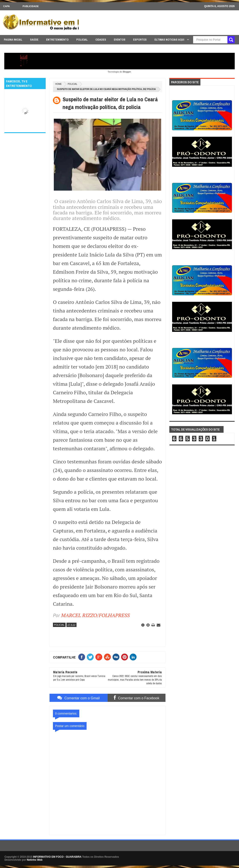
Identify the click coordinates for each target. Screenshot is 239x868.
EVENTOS (120, 40)
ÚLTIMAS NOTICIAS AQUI (170, 40)
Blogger (127, 72)
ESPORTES (140, 40)
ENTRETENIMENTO (57, 40)
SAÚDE (34, 40)
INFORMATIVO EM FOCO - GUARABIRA (57, 857)
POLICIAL (82, 40)
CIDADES (101, 40)
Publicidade (31, 6)
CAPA (6, 6)
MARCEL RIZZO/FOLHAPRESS (95, 615)
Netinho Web (35, 860)
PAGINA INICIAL (13, 40)
